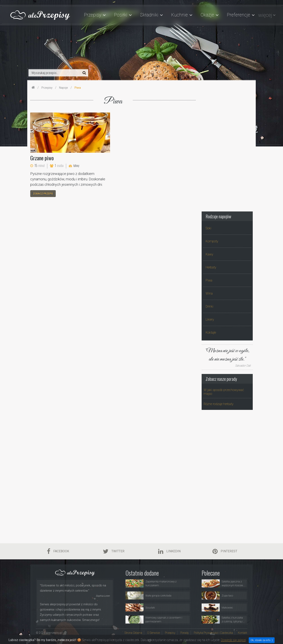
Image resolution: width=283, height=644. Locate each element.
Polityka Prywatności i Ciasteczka (213, 633)
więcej (265, 15)
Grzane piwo (42, 158)
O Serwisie (154, 633)
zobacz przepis (43, 194)
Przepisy (170, 633)
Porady (185, 633)
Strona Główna (133, 633)
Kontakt (243, 633)
